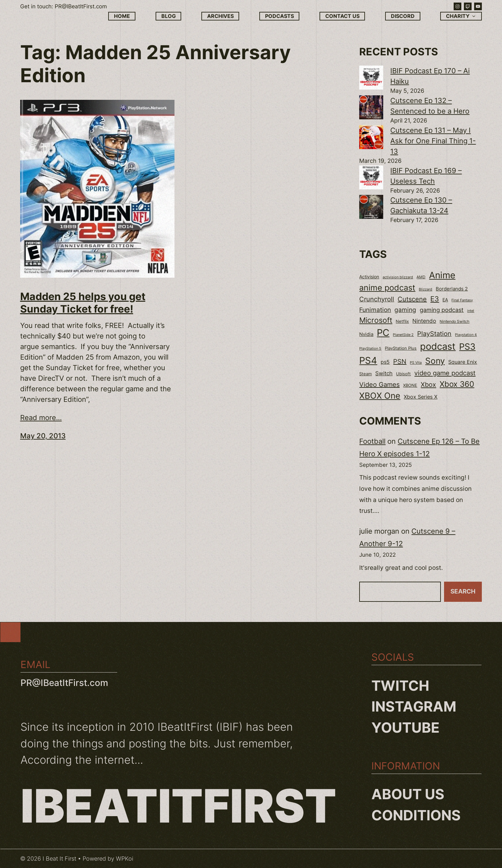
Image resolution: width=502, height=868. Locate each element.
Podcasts (279, 16)
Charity (461, 16)
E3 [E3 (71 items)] (435, 299)
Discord (403, 16)
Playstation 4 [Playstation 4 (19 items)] (466, 335)
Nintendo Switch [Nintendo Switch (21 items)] (454, 321)
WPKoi (125, 859)
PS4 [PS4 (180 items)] (368, 360)
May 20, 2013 (43, 436)
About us (408, 794)
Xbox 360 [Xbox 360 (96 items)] (457, 384)
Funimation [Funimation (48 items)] (375, 310)
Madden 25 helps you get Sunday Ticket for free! (83, 303)
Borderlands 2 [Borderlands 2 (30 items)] (452, 289)
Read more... (41, 418)
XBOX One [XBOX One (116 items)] (380, 396)
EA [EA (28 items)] (445, 300)
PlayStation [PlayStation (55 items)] (434, 334)
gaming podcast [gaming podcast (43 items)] (442, 310)
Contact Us (342, 16)
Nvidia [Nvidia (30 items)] (366, 334)
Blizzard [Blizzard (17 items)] (425, 289)
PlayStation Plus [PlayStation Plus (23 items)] (401, 348)
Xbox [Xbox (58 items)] (428, 384)
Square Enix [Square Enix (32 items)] (463, 362)
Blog (169, 16)
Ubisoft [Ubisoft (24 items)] (403, 374)
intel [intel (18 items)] (471, 311)
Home (122, 16)
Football (372, 441)
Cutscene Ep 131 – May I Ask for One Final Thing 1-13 (433, 141)
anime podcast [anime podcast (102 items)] (387, 288)
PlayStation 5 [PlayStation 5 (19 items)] (370, 348)
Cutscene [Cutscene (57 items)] (412, 299)
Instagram (414, 706)
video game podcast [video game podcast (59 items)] (445, 373)
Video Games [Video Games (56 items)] (379, 385)
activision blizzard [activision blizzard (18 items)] (398, 277)
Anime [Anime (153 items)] (442, 275)
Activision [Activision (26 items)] (369, 277)
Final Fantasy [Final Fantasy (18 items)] (462, 300)
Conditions (416, 815)
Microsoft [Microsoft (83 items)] (376, 320)
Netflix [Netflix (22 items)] (402, 321)
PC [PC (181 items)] (383, 333)
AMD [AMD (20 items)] (421, 277)
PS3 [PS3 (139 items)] (467, 347)
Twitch (400, 686)
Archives (220, 16)
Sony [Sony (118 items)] (435, 361)
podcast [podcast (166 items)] (438, 346)
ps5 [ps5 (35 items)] (385, 362)
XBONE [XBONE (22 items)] (410, 385)
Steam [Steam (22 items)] (365, 374)
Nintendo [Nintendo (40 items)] (424, 321)
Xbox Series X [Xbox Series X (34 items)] (421, 397)
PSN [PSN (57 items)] (400, 362)
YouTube (405, 728)
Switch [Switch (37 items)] (384, 373)
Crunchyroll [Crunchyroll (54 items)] (377, 299)
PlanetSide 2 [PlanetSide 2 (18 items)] (403, 335)
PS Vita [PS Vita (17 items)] (416, 363)
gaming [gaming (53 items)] (405, 310)
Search (463, 591)
